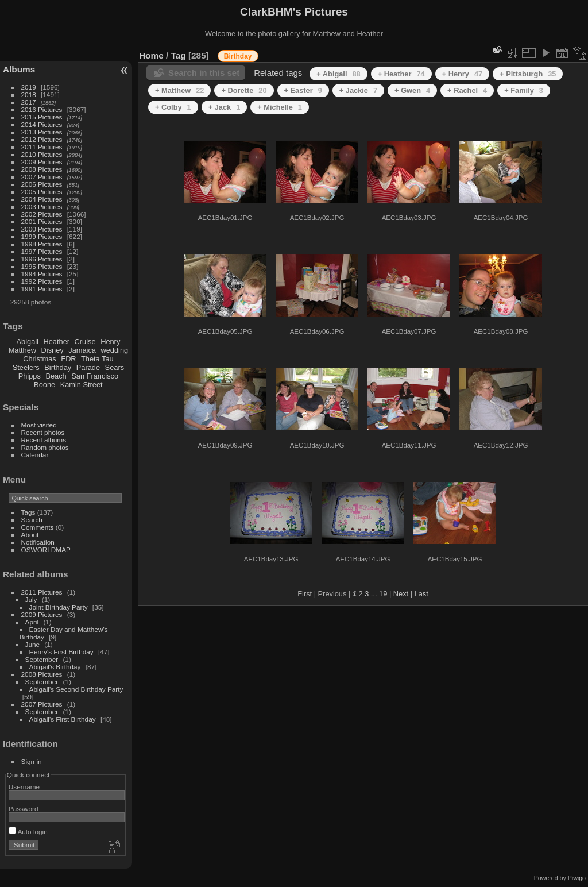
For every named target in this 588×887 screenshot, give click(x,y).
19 (383, 594)
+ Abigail (338, 74)
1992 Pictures (42, 281)
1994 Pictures (42, 274)
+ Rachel (467, 90)
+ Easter (303, 90)
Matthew (22, 350)
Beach (56, 376)
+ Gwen (412, 90)
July (31, 599)
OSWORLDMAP (46, 549)
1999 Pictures (42, 236)
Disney (53, 350)
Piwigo (577, 878)
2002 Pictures (42, 214)
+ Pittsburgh (528, 74)
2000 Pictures (42, 229)
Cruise (85, 342)
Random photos (45, 447)
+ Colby (173, 107)
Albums (19, 69)
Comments (38, 527)
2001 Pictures (42, 221)
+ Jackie (358, 90)
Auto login (28, 832)
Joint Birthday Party (59, 607)
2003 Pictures (42, 207)
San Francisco (95, 376)
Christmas (40, 359)
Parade (88, 367)
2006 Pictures (42, 184)
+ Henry (463, 74)
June (33, 644)
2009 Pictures (42, 162)
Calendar (35, 455)
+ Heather (401, 74)
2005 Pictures (42, 192)
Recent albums (44, 440)
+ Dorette (244, 90)
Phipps (30, 376)
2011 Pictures (42, 147)
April (32, 622)
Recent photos (43, 432)
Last (421, 594)
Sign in (32, 761)
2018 (29, 95)
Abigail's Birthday (55, 667)
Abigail (28, 342)
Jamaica (82, 350)
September (42, 659)
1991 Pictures (42, 289)
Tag (179, 55)
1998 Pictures (42, 244)
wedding (114, 350)
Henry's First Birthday (61, 652)
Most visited (39, 425)
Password (24, 809)
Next (401, 594)
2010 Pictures (42, 154)
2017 (29, 102)
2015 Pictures (42, 117)
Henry (110, 342)
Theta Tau (97, 359)
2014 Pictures (42, 124)
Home (151, 55)
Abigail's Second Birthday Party (76, 689)
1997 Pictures (42, 251)
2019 (29, 87)
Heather (57, 342)
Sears (115, 367)
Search (32, 520)
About (30, 535)
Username (24, 787)
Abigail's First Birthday (63, 719)
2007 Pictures (42, 177)
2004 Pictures (42, 199)
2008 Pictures (42, 169)
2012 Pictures (42, 139)
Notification (38, 542)
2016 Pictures (42, 109)
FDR (68, 359)
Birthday (58, 367)
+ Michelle (280, 107)
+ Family (524, 90)
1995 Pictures (42, 266)
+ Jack (225, 107)
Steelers (26, 367)
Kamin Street (82, 385)
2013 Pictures (42, 132)
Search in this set (204, 73)
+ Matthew (179, 90)
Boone (45, 385)
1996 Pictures (42, 259)
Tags (28, 512)
